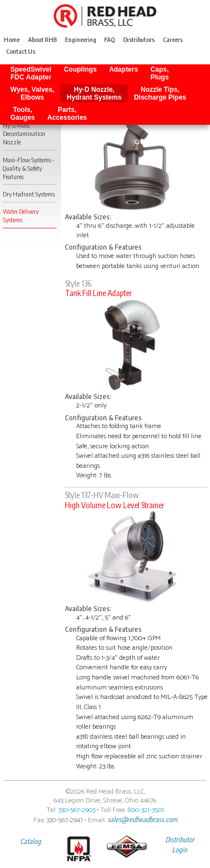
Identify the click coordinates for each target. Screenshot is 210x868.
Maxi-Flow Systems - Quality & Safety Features (29, 168)
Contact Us (21, 52)
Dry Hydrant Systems (29, 194)
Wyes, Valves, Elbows (33, 93)
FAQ (109, 40)
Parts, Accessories (67, 114)
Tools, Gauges (23, 114)
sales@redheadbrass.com (142, 819)
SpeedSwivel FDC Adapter (31, 73)
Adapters (124, 73)
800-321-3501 (146, 810)
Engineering (81, 40)
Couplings (80, 73)
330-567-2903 (77, 810)
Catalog (31, 841)
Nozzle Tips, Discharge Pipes (160, 93)
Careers (173, 40)
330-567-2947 (65, 820)
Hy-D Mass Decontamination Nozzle (24, 133)
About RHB (42, 40)
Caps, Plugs (160, 73)
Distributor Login (180, 844)
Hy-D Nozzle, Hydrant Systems (94, 93)
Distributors (139, 40)
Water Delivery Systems (21, 215)
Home (12, 40)
